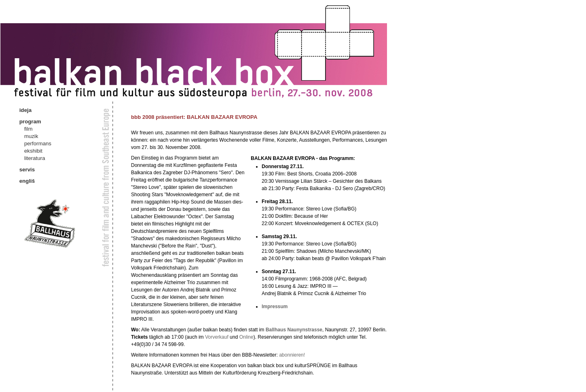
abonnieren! (292, 355)
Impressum (275, 307)
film (28, 129)
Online (246, 337)
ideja (25, 110)
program (30, 122)
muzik (31, 136)
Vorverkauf (217, 337)
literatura (34, 158)
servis (27, 170)
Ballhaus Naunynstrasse (294, 330)
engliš (27, 181)
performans (38, 143)
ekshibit (33, 151)
